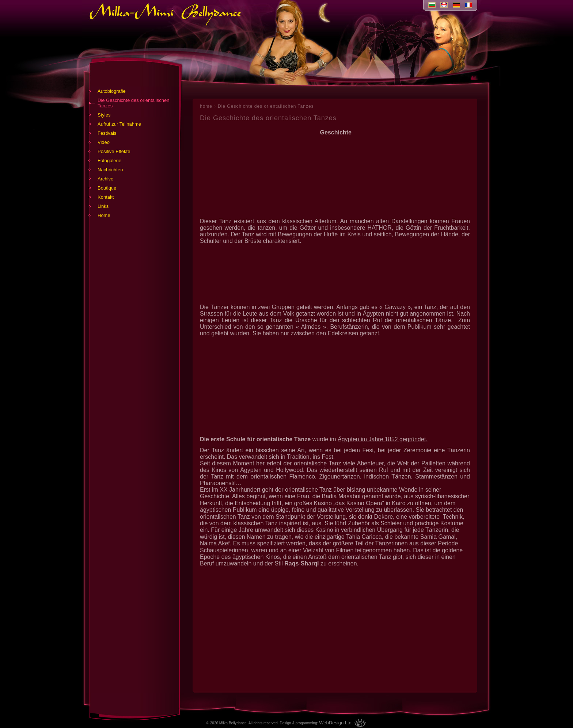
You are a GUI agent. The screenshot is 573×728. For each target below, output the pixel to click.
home (206, 106)
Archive (105, 179)
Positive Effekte (114, 151)
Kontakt (106, 197)
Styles (104, 115)
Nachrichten (110, 170)
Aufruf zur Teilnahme (119, 124)
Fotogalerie (109, 161)
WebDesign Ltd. (336, 723)
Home (104, 215)
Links (103, 206)
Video (104, 142)
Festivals (107, 133)
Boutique (107, 188)
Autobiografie (112, 91)
